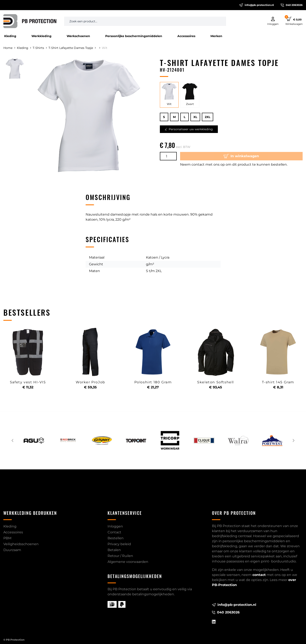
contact (259, 575)
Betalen (114, 550)
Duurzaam (12, 550)
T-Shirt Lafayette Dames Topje (72, 48)
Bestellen (116, 538)
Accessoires (186, 36)
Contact (114, 532)
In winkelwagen (241, 156)
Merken (216, 36)
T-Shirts (40, 48)
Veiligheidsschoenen (21, 544)
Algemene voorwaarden (128, 562)
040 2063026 (292, 5)
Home (9, 48)
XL (195, 117)
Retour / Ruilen (120, 556)
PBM (7, 538)
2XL (208, 117)
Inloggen (115, 526)
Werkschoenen (78, 36)
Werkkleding (41, 36)
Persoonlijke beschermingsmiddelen (134, 36)
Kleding (10, 36)
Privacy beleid (119, 544)
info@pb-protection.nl (257, 5)
